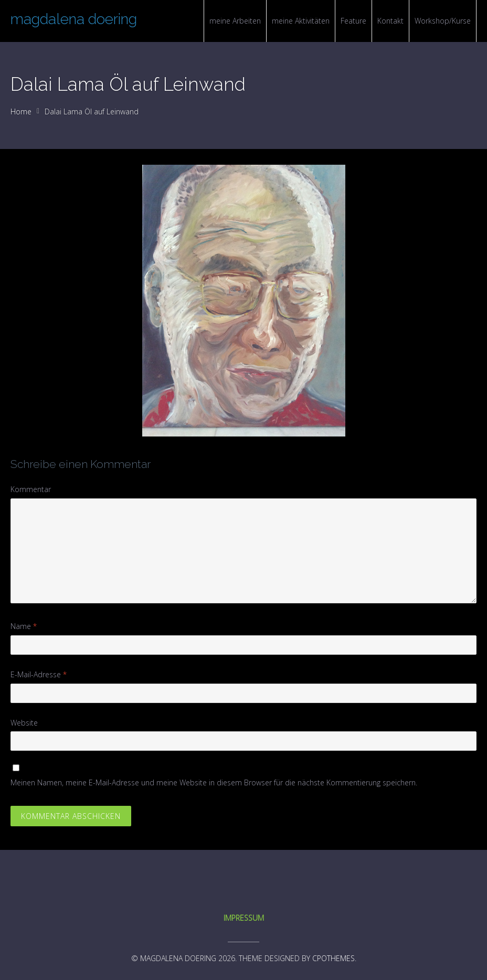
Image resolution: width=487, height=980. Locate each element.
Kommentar (31, 489)
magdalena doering (74, 19)
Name (24, 626)
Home (21, 111)
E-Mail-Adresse (39, 674)
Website (24, 723)
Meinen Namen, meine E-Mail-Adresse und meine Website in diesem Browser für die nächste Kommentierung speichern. (214, 782)
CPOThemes (334, 958)
